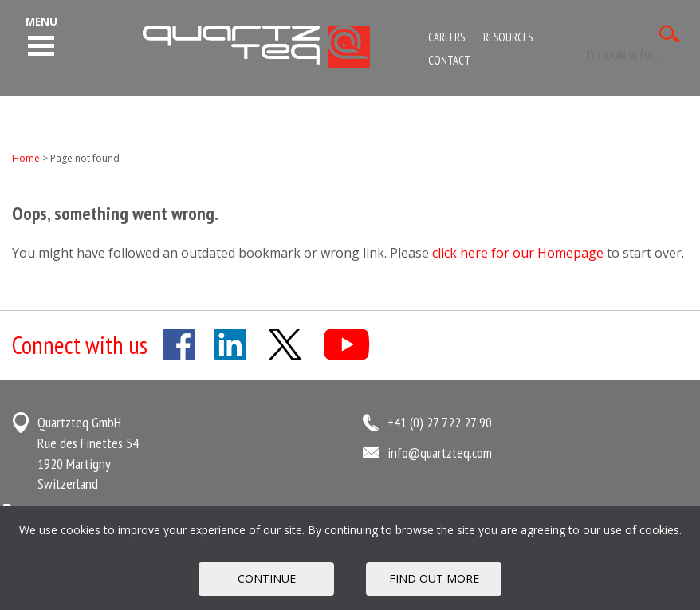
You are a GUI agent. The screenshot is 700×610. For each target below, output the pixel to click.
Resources (508, 37)
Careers (446, 37)
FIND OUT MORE (434, 579)
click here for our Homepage (518, 253)
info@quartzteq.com (440, 453)
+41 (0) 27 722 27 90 (440, 422)
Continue (267, 579)
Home (26, 158)
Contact (449, 60)
